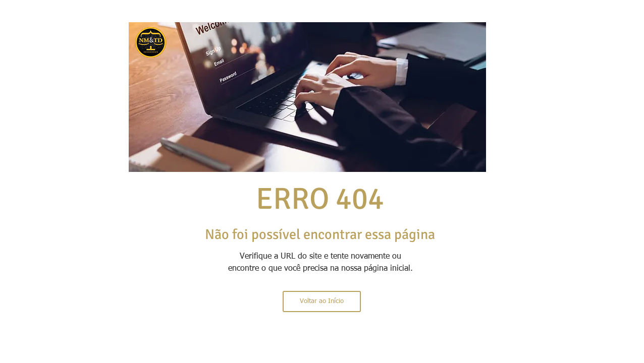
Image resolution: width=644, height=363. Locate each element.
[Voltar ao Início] (322, 301)
